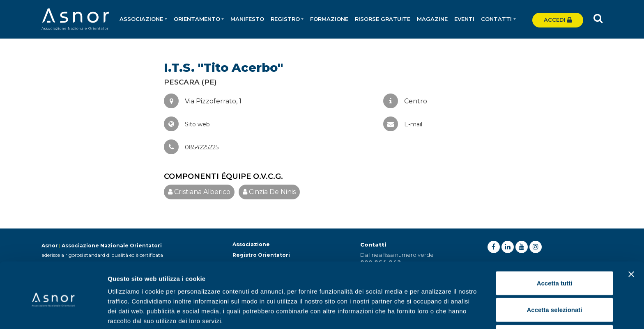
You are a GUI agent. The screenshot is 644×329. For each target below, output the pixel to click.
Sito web (187, 124)
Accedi (558, 20)
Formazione (330, 19)
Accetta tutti (555, 248)
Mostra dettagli (432, 313)
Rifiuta (555, 302)
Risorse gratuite (383, 19)
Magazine (433, 19)
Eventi (465, 19)
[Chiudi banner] (631, 240)
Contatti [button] (497, 19)
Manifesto (248, 19)
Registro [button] (286, 19)
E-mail (403, 124)
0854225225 (191, 147)
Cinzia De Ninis (269, 192)
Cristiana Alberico (199, 192)
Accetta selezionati (554, 275)
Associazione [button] (142, 19)
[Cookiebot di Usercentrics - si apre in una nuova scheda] (53, 313)
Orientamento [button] (197, 19)
